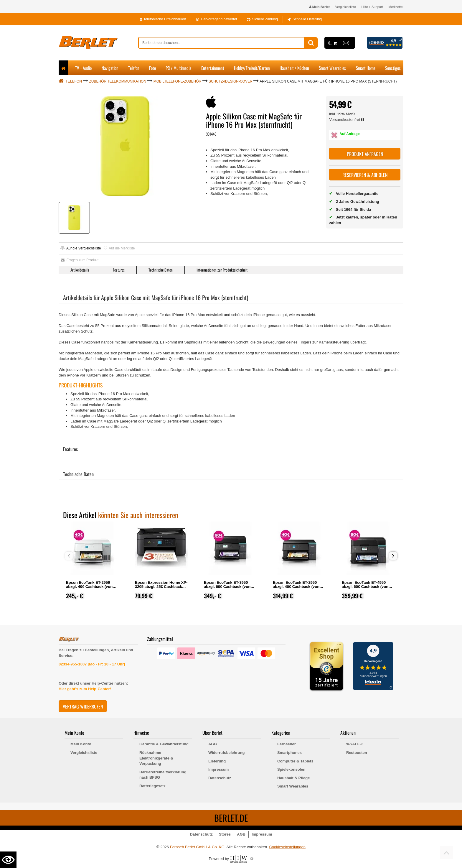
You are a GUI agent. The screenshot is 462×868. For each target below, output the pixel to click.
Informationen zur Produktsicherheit (222, 270)
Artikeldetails (80, 270)
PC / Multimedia (178, 68)
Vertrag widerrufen (83, 706)
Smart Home (366, 68)
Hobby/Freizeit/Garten (252, 68)
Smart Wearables (332, 68)
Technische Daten (161, 270)
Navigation (110, 68)
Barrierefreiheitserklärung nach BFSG (163, 775)
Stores (225, 834)
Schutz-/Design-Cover (231, 81)
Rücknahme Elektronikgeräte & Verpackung (156, 758)
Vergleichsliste (346, 7)
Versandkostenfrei (347, 120)
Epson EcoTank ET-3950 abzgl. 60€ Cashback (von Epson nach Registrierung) (228, 587)
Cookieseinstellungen (287, 847)
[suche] (221, 43)
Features (119, 270)
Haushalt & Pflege (294, 778)
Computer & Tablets (295, 761)
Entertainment (213, 68)
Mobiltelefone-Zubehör (177, 81)
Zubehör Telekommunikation (118, 81)
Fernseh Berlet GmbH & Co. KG (197, 847)
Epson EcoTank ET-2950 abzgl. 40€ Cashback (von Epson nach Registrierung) (297, 587)
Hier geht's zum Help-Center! (85, 689)
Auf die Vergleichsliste (81, 248)
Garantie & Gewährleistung (164, 744)
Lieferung (217, 761)
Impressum (218, 769)
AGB (213, 744)
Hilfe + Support (372, 7)
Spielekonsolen (291, 769)
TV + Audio (83, 68)
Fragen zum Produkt (80, 260)
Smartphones (289, 753)
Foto (152, 68)
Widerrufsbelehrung (226, 753)
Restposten (357, 753)
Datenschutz (220, 778)
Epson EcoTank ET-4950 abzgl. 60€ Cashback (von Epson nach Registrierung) (366, 587)
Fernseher (287, 744)
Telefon (134, 68)
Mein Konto (81, 744)
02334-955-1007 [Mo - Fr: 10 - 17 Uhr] (92, 664)
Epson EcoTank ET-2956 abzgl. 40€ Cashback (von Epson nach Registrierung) (90, 587)
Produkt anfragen (365, 154)
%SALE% (355, 744)
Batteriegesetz (152, 786)
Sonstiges (393, 68)
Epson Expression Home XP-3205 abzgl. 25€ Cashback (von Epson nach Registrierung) (161, 589)
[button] (393, 556)
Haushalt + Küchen (294, 68)
